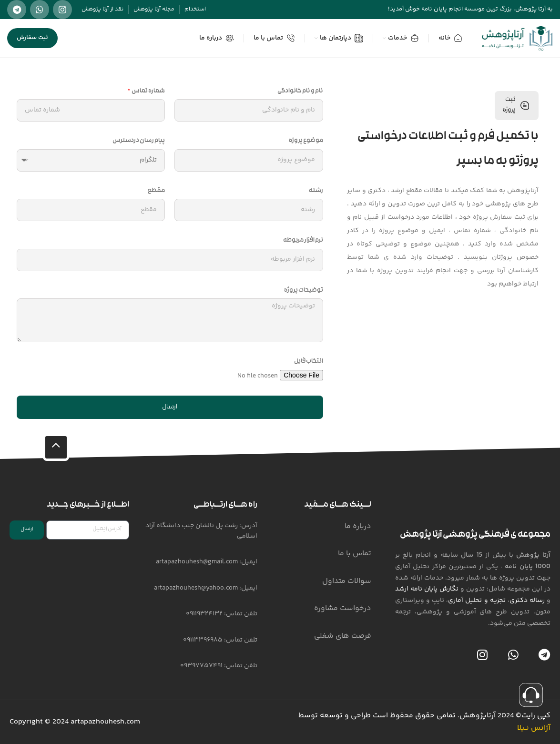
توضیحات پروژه (304, 291)
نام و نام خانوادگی (300, 92)
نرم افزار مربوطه (303, 241)
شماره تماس (148, 92)
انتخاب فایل (309, 362)
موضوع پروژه (306, 141)
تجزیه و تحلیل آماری (477, 601)
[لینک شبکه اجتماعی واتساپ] (40, 10)
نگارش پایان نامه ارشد (427, 589)
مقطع (156, 191)
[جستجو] (77, 38)
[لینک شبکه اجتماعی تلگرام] (17, 10)
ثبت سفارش (32, 38)
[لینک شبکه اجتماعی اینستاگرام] (62, 10)
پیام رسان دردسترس (139, 141)
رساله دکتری (527, 601)
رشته (316, 191)
